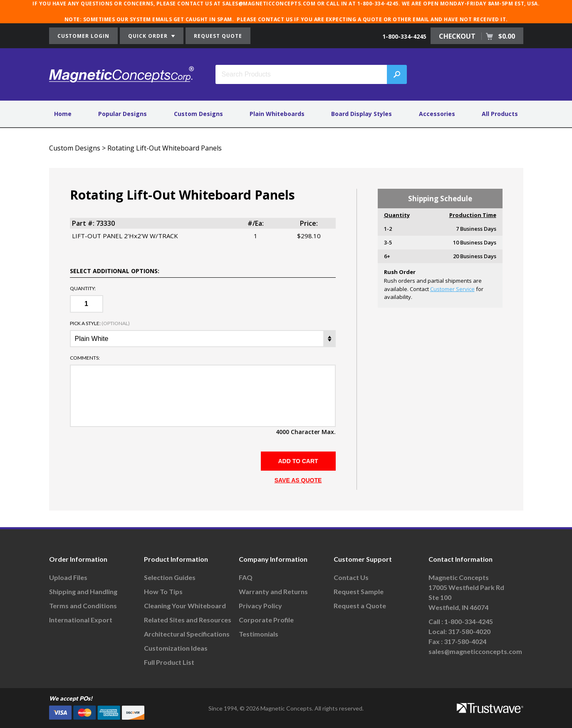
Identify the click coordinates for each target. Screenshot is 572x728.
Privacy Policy (260, 606)
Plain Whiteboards (277, 114)
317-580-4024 (465, 641)
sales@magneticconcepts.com (475, 651)
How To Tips (163, 591)
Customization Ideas (176, 648)
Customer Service (452, 289)
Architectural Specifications (187, 634)
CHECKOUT (477, 36)
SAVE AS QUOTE (298, 480)
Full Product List (169, 662)
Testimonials (259, 634)
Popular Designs (123, 114)
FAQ (246, 577)
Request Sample (359, 591)
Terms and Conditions (83, 606)
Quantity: (83, 289)
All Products (500, 114)
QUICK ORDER (152, 36)
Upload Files (68, 577)
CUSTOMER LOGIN (83, 36)
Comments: (85, 358)
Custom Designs (198, 114)
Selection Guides (170, 577)
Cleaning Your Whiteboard (185, 606)
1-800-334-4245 (404, 36)
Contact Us (351, 577)
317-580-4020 (469, 631)
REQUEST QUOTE (218, 36)
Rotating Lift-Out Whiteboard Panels (165, 148)
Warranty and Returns (273, 591)
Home (63, 114)
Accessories (437, 114)
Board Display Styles (362, 114)
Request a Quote (360, 606)
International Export (81, 620)
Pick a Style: (100, 323)
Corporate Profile (266, 620)
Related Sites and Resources (188, 620)
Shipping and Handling (83, 591)
